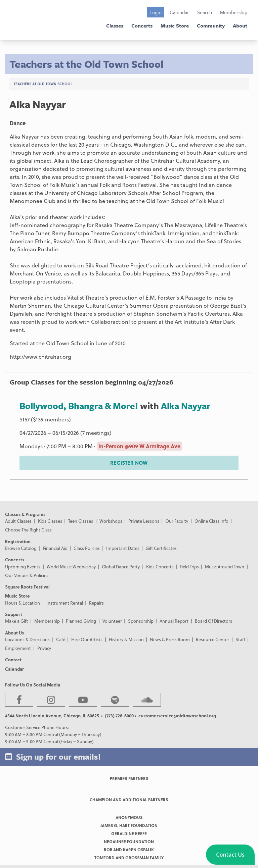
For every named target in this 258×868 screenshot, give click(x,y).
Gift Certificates (161, 548)
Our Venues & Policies (27, 575)
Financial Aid (55, 548)
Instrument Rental (65, 603)
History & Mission (126, 639)
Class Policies (87, 548)
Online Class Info (211, 521)
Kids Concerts (160, 567)
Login (156, 12)
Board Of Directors (213, 621)
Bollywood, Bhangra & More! (79, 406)
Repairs (96, 603)
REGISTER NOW (129, 463)
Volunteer (112, 621)
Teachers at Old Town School (43, 84)
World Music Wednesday (71, 567)
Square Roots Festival (27, 587)
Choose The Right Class (28, 530)
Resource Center (212, 639)
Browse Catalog (21, 548)
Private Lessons (144, 521)
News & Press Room (170, 639)
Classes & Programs (25, 514)
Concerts (142, 25)
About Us (14, 633)
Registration (18, 541)
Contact (13, 659)
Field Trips (189, 567)
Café (61, 639)
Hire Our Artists (87, 639)
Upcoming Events (23, 567)
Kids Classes (50, 521)
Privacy (44, 648)
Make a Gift (16, 621)
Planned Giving (81, 621)
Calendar (179, 12)
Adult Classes (18, 521)
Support (14, 614)
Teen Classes (81, 521)
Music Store (175, 25)
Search (205, 12)
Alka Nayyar (186, 406)
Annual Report (174, 621)
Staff (240, 639)
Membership (234, 12)
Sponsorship (141, 621)
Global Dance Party (121, 567)
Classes (115, 25)
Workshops (111, 521)
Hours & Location (23, 603)
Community (211, 25)
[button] (230, 855)
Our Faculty (177, 521)
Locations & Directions (27, 639)
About (240, 25)
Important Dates (123, 548)
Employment (18, 648)
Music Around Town (225, 567)
